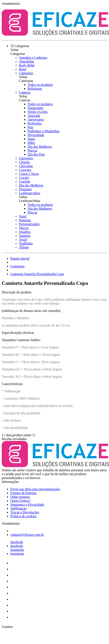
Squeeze (25, 236)
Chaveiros (26, 158)
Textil (23, 240)
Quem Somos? (20, 501)
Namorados (36, 108)
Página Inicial (20, 258)
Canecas (25, 92)
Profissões (35, 123)
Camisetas (26, 73)
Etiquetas (25, 189)
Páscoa (32, 150)
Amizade (34, 116)
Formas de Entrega (23, 493)
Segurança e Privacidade (27, 505)
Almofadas (26, 61)
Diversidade (36, 135)
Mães (31, 143)
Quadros (25, 232)
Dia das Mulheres (40, 147)
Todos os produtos (40, 85)
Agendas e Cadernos (33, 58)
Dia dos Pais (36, 154)
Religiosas (35, 89)
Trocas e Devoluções (25, 512)
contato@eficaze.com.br (27, 535)
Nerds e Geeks (38, 112)
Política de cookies (23, 516)
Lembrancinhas (30, 193)
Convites (25, 170)
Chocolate (26, 166)
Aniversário (36, 119)
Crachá (24, 178)
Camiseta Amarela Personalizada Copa (37, 274)
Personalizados (29, 224)
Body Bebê (27, 65)
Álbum (24, 247)
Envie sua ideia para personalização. (35, 489)
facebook (17, 542)
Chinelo (24, 162)
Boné (23, 69)
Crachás (25, 181)
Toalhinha (26, 243)
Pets (30, 127)
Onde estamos (20, 497)
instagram (17, 550)
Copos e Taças (29, 174)
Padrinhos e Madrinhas (44, 131)
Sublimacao (19, 508)
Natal (31, 139)
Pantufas (25, 220)
